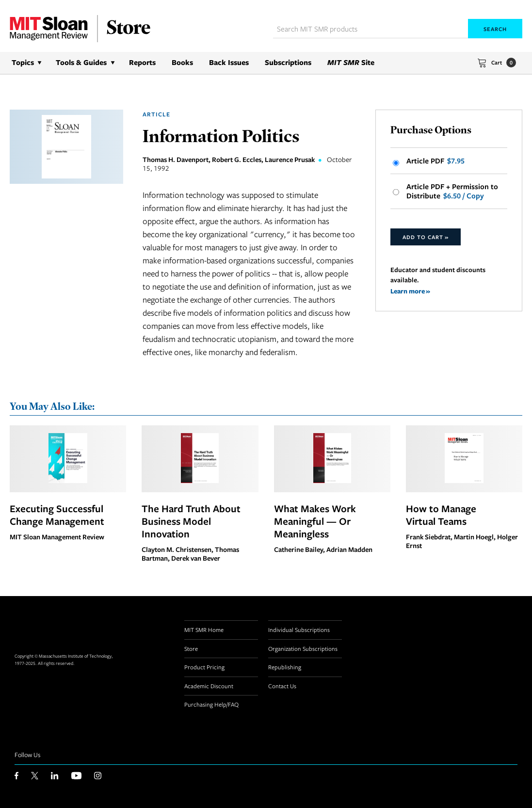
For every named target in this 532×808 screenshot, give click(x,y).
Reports (142, 62)
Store (191, 648)
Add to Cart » (426, 237)
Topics (23, 62)
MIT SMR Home (204, 630)
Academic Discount (209, 686)
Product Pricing (204, 667)
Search (495, 29)
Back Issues (229, 62)
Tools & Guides (81, 62)
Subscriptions (288, 62)
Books (182, 62)
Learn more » (410, 291)
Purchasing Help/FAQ (211, 704)
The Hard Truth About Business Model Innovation (191, 521)
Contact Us (282, 686)
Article (156, 114)
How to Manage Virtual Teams (441, 515)
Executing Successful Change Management (57, 515)
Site (351, 62)
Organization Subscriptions (303, 648)
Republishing (285, 667)
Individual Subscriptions (299, 630)
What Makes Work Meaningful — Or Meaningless (315, 521)
